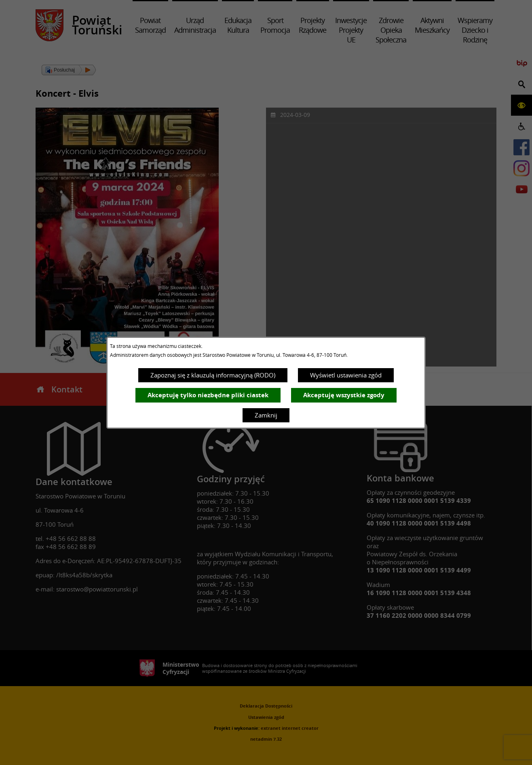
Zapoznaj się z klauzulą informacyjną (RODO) (213, 375)
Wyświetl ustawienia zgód (346, 375)
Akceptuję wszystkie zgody (344, 395)
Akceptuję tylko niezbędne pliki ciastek (208, 395)
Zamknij (266, 415)
